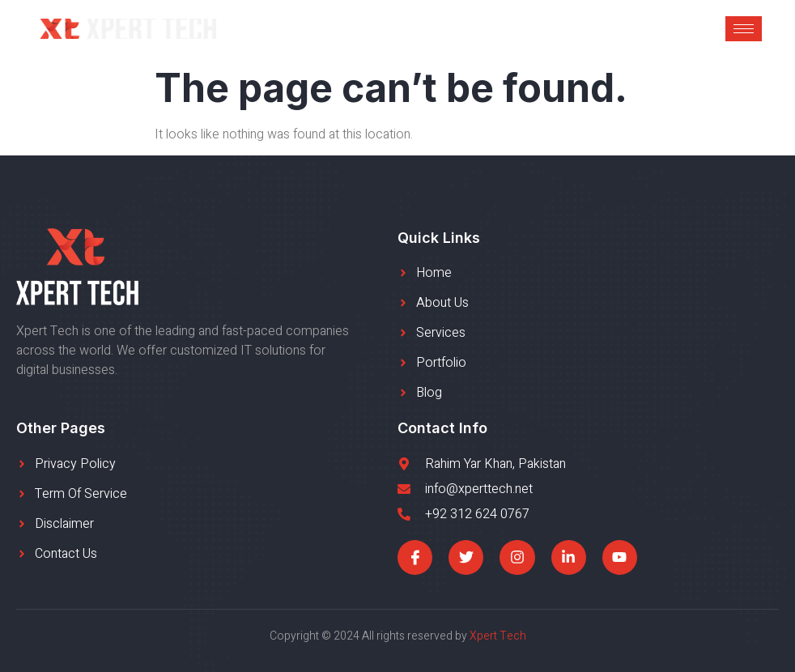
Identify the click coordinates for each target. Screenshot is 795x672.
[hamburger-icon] (744, 29)
